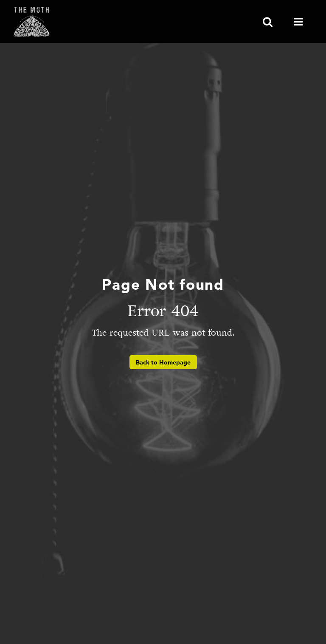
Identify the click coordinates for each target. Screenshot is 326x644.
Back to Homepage (163, 362)
